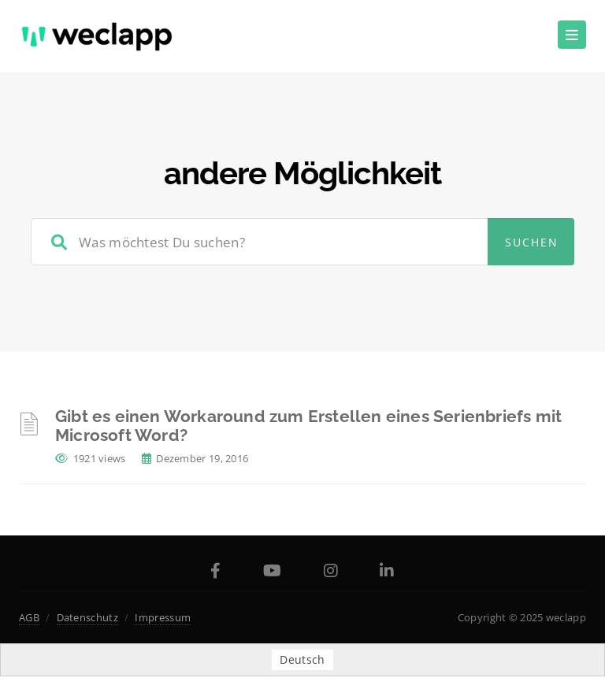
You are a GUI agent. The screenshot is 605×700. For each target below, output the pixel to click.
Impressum (163, 617)
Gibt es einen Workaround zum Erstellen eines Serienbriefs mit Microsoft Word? (308, 426)
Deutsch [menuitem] (302, 659)
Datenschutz (87, 617)
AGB (29, 617)
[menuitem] (302, 660)
